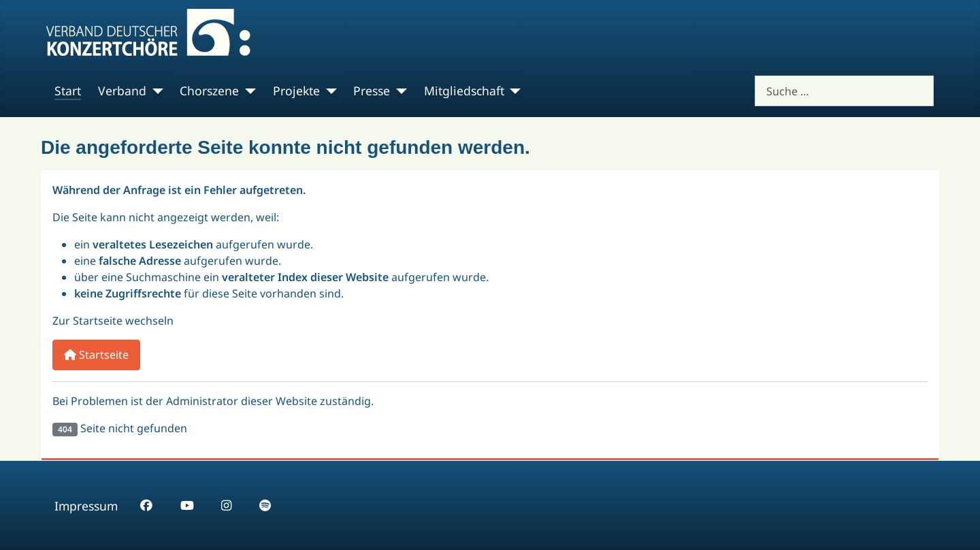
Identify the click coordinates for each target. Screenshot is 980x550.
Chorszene (209, 91)
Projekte (296, 91)
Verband (122, 91)
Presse (372, 91)
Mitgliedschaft (464, 91)
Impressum (86, 506)
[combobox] (844, 91)
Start (68, 91)
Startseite (96, 355)
